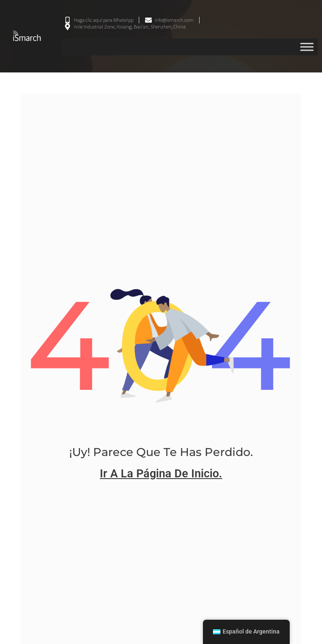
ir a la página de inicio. (161, 474)
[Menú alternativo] (307, 47)
